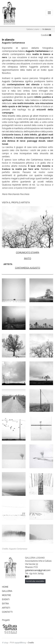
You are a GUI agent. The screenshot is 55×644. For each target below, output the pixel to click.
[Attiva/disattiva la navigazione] (49, 13)
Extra (5, 604)
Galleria (7, 591)
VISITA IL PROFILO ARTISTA (16, 203)
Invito (28, 259)
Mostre (6, 595)
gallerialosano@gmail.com (38, 570)
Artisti (6, 608)
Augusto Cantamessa (37, 51)
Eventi (6, 599)
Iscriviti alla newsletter (35, 581)
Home (5, 587)
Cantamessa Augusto (28, 268)
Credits (31, 643)
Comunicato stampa (28, 252)
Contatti (7, 612)
